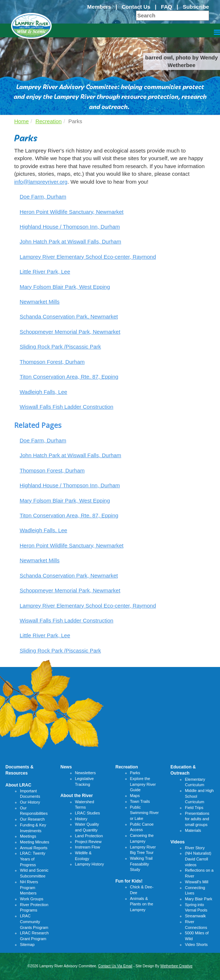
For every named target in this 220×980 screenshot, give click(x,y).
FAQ (167, 7)
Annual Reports (34, 848)
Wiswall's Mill (196, 882)
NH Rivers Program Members (29, 887)
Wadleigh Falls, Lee (43, 392)
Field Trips (194, 808)
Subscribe (196, 7)
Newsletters (85, 773)
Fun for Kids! (129, 881)
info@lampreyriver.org (41, 182)
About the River (77, 796)
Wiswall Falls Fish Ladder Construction (66, 407)
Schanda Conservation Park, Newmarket (69, 316)
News (66, 767)
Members (99, 7)
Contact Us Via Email (115, 966)
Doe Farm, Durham (43, 197)
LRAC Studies (88, 813)
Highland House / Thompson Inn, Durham (70, 227)
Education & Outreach (183, 770)
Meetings (28, 836)
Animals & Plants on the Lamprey (142, 904)
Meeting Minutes (35, 842)
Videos (177, 842)
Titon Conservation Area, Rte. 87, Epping (69, 377)
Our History (30, 802)
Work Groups (32, 899)
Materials (193, 830)
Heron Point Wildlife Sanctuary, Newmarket (72, 212)
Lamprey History (90, 864)
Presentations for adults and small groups (197, 819)
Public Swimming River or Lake (144, 813)
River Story (195, 848)
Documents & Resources (19, 770)
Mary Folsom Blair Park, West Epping (65, 287)
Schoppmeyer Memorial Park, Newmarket (70, 332)
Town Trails (140, 801)
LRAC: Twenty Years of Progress (33, 859)
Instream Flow (88, 847)
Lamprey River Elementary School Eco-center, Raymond (88, 257)
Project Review (88, 842)
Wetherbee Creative (176, 966)
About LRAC (18, 785)
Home (21, 121)
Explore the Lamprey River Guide (143, 784)
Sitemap (27, 944)
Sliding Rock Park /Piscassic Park (60, 347)
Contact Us (136, 7)
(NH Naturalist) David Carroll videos (198, 859)
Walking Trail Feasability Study (142, 864)
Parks (135, 773)
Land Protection (89, 836)
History (81, 819)
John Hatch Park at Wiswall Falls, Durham (70, 241)
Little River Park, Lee (45, 272)
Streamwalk (195, 916)
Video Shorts (196, 944)
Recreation (49, 121)
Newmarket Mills (40, 302)
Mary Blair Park (198, 899)
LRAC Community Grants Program (34, 921)
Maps (135, 796)
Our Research (32, 819)
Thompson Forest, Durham (52, 362)
